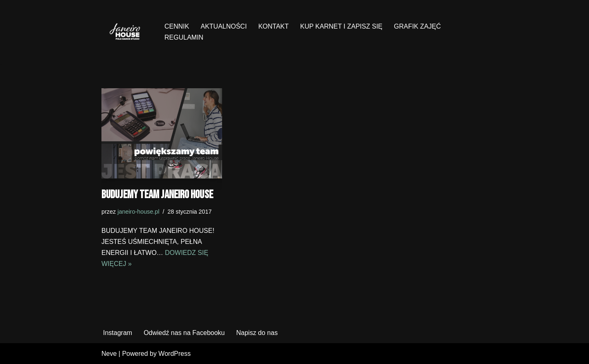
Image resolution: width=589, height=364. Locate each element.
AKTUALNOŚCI (224, 26)
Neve (109, 354)
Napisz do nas (257, 333)
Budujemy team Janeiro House (157, 195)
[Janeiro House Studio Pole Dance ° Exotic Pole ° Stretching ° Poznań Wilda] (126, 32)
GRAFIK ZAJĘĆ (417, 26)
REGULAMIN (184, 37)
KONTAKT (273, 26)
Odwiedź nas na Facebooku (184, 333)
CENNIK (177, 26)
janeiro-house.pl (138, 212)
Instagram (118, 333)
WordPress (174, 354)
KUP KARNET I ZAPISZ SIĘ (341, 26)
